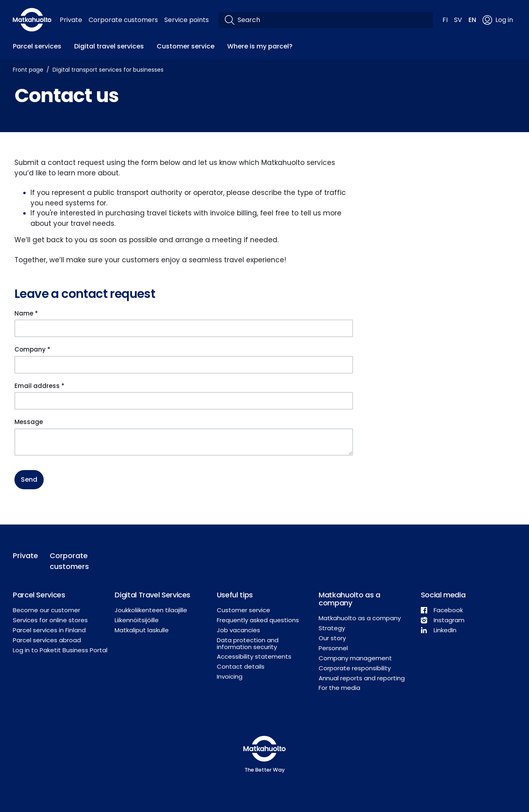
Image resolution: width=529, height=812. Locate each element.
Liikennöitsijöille (137, 620)
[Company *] (184, 365)
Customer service (186, 46)
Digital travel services (109, 46)
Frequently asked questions (258, 620)
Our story (332, 638)
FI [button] (445, 20)
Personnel (333, 648)
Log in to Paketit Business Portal (60, 650)
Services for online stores (50, 620)
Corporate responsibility (355, 668)
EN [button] (472, 20)
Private (71, 20)
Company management (355, 658)
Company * (32, 349)
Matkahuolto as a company (360, 618)
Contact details (241, 666)
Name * (26, 313)
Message (29, 422)
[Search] (332, 20)
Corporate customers (123, 20)
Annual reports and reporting (362, 678)
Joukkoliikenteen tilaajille (151, 610)
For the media (339, 688)
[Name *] (184, 328)
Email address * (39, 386)
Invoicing (230, 676)
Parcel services (37, 46)
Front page (28, 70)
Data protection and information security (248, 643)
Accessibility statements (254, 656)
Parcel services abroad (47, 640)
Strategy (332, 628)
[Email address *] (184, 401)
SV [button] (458, 20)
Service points (187, 20)
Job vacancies (238, 630)
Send (29, 479)
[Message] (184, 442)
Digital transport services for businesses (108, 70)
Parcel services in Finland (49, 630)
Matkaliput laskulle (142, 630)
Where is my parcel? (260, 46)
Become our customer (46, 610)
